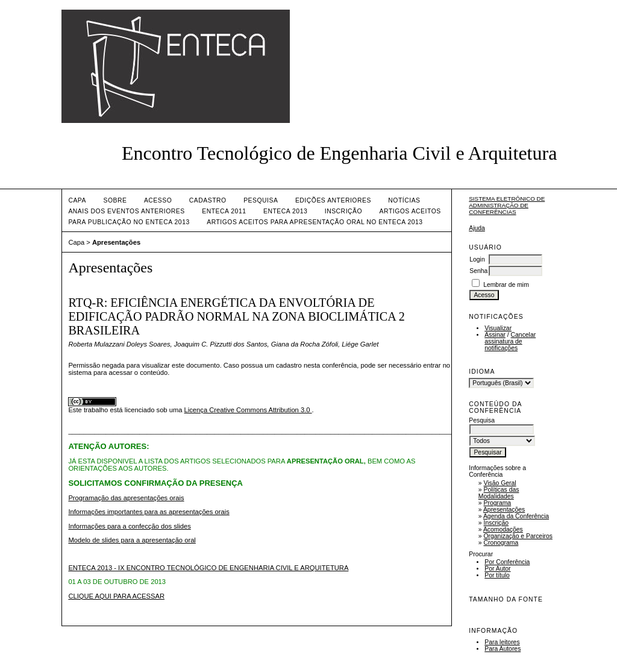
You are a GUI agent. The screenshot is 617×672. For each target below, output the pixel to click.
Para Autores (503, 649)
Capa (77, 200)
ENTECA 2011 (224, 211)
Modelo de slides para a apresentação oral (132, 540)
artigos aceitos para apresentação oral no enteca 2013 (315, 222)
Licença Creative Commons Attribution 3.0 (248, 410)
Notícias (404, 200)
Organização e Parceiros (518, 536)
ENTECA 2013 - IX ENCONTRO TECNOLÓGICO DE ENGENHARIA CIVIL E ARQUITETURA (208, 568)
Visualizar (498, 328)
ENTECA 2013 (285, 211)
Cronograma (501, 543)
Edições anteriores (333, 200)
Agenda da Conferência (516, 516)
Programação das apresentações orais (126, 498)
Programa (498, 503)
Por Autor (497, 569)
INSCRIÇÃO (343, 211)
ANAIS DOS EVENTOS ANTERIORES (126, 211)
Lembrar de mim (506, 285)
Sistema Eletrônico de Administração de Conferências (507, 205)
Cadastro (208, 200)
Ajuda (477, 228)
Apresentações (504, 510)
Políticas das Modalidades (499, 493)
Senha (478, 271)
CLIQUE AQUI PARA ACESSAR (116, 596)
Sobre (115, 200)
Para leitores (502, 642)
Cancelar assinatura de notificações (510, 341)
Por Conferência (507, 562)
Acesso (158, 200)
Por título (497, 575)
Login (477, 259)
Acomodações (503, 529)
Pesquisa (261, 200)
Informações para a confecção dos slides (129, 526)
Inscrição (496, 523)
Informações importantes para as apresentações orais (149, 512)
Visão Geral (500, 483)
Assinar (495, 335)
